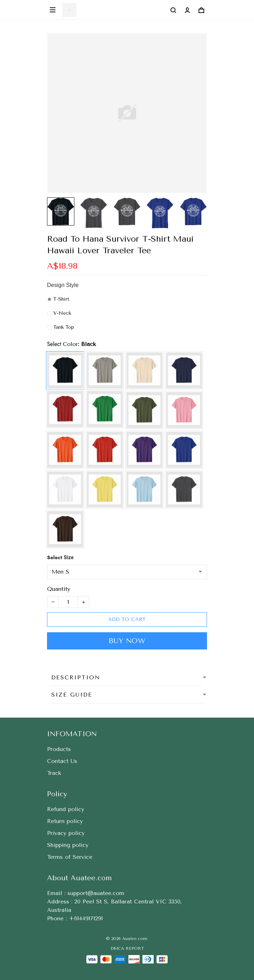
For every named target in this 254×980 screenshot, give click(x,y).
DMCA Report (127, 948)
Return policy (65, 821)
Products (59, 749)
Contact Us (62, 761)
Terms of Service (70, 857)
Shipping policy (68, 845)
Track (54, 773)
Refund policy (66, 809)
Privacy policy (66, 833)
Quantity (59, 589)
